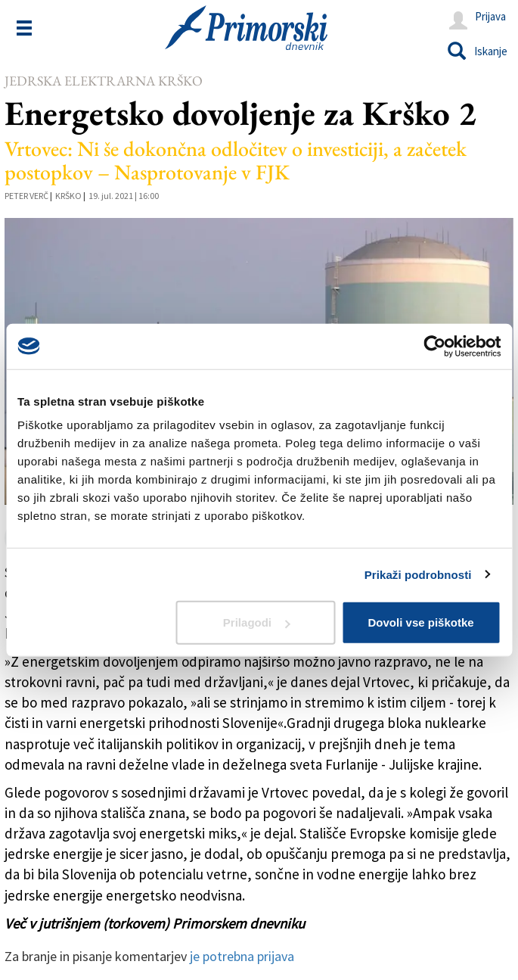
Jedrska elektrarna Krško (104, 81)
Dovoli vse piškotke (421, 622)
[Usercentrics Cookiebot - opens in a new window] (434, 346)
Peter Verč (26, 196)
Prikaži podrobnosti (418, 574)
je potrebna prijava (242, 956)
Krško (68, 196)
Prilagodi (256, 622)
